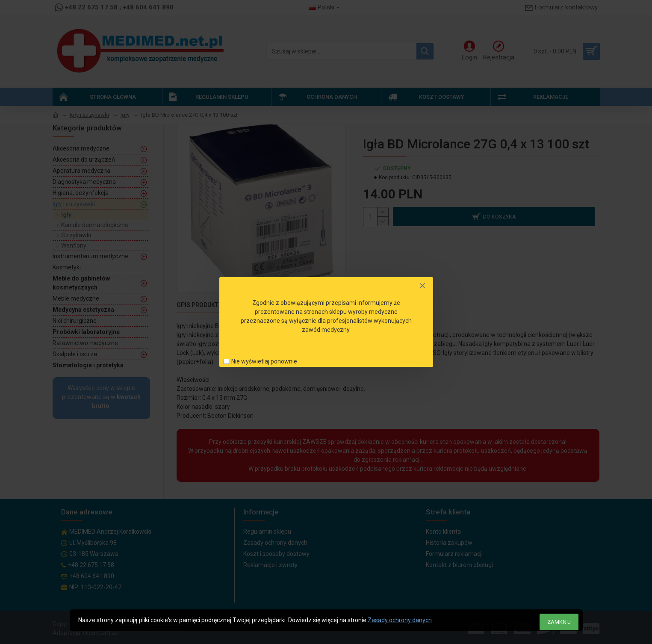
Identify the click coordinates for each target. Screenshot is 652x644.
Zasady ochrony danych (400, 620)
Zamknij (559, 622)
